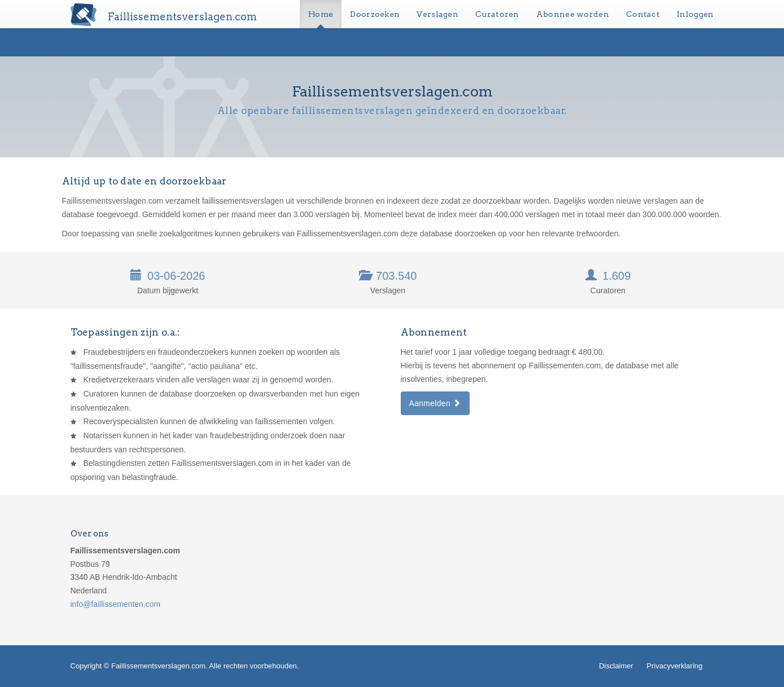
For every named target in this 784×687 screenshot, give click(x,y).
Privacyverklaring (675, 666)
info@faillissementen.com (116, 604)
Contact (643, 14)
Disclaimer (616, 666)
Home (321, 14)
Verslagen (437, 14)
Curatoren (497, 14)
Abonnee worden (573, 14)
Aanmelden (435, 403)
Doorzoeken (375, 14)
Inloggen (695, 14)
